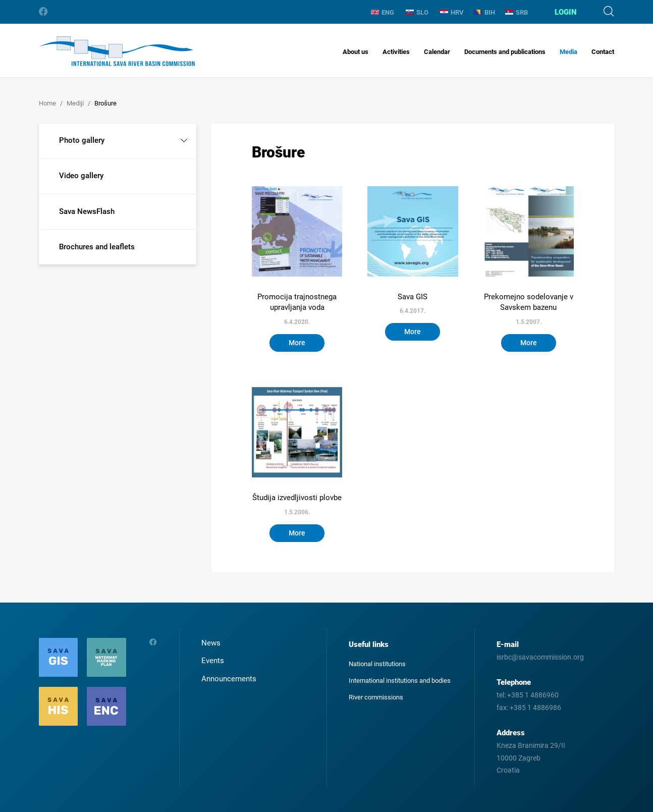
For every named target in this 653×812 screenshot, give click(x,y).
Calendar (437, 52)
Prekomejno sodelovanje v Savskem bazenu (529, 302)
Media (568, 52)
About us (356, 52)
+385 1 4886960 (533, 695)
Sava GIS (413, 297)
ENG (383, 12)
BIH (484, 12)
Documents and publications (505, 52)
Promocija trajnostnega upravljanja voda (297, 302)
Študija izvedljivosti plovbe (297, 498)
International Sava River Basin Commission (117, 51)
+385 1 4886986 (535, 708)
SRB (516, 12)
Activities (396, 52)
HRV (452, 12)
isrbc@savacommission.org (540, 657)
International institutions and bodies (400, 681)
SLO (417, 12)
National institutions (377, 664)
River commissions (376, 697)
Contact (603, 52)
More (297, 343)
